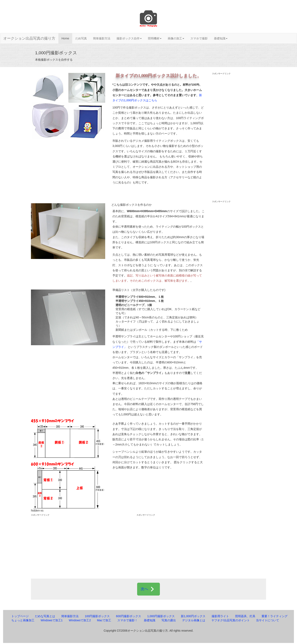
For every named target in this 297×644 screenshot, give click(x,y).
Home (65, 38)
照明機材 (155, 38)
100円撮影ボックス (97, 616)
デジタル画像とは (194, 620)
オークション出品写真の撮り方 (29, 38)
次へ (148, 589)
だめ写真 (81, 38)
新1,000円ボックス (193, 616)
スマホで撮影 (199, 38)
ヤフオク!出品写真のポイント (231, 620)
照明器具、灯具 (245, 616)
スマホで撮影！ (127, 620)
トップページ (20, 616)
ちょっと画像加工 (23, 620)
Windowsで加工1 (52, 620)
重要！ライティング (275, 616)
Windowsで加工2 (80, 620)
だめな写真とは (45, 616)
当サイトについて (268, 620)
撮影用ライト (220, 616)
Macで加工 (104, 620)
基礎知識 (221, 38)
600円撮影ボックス (128, 616)
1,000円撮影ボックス (161, 616)
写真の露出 (169, 620)
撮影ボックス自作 (129, 38)
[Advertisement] (239, 137)
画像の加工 (176, 38)
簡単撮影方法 (102, 38)
